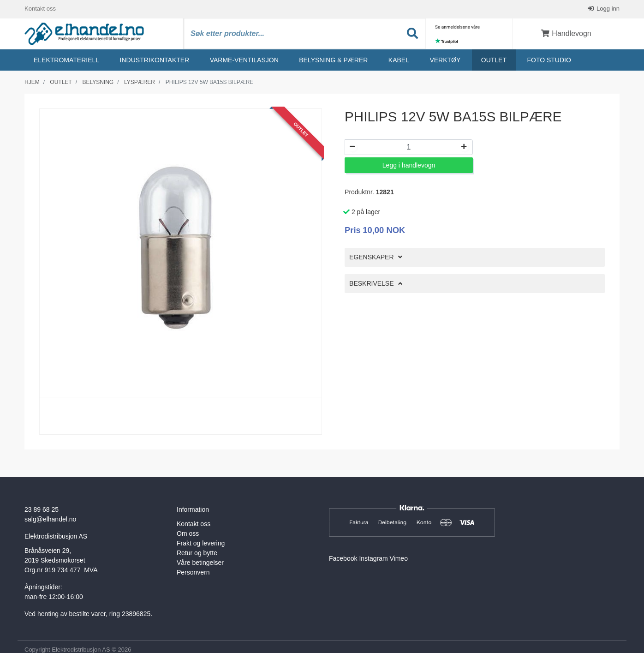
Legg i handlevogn (409, 166)
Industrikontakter (155, 60)
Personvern (193, 573)
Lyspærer (140, 83)
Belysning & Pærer (333, 60)
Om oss (188, 534)
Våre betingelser (200, 563)
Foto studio (549, 60)
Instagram (373, 559)
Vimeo (399, 559)
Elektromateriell (66, 60)
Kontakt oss (40, 9)
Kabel (399, 60)
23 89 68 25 (42, 510)
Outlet (494, 60)
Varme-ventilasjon (244, 60)
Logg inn (608, 9)
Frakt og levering (201, 544)
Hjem (32, 83)
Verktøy (445, 60)
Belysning (98, 83)
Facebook (343, 559)
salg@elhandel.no (50, 520)
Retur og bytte (197, 554)
